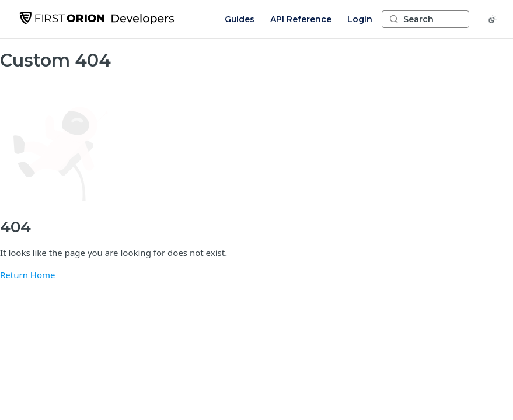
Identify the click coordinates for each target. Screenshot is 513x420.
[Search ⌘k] (425, 19)
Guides (240, 19)
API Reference (301, 19)
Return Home (28, 275)
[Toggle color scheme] (493, 19)
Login (360, 19)
